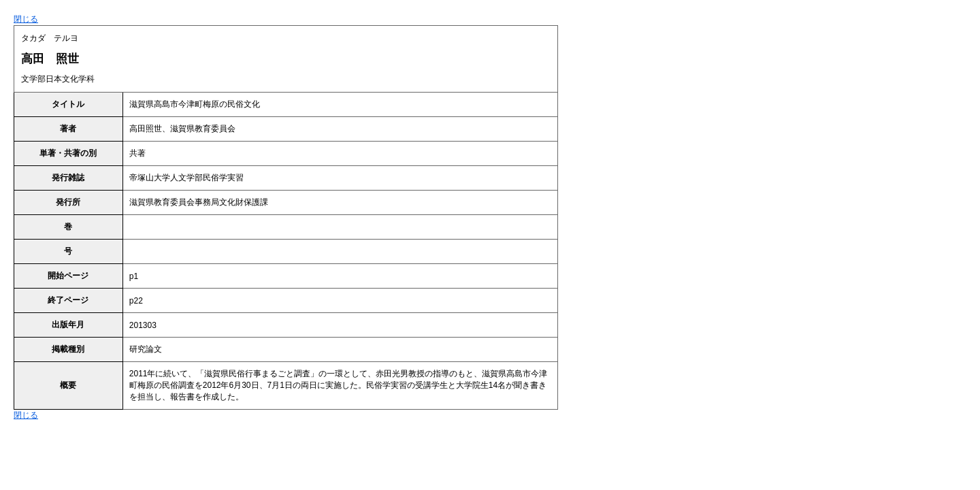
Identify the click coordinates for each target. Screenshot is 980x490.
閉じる (26, 19)
